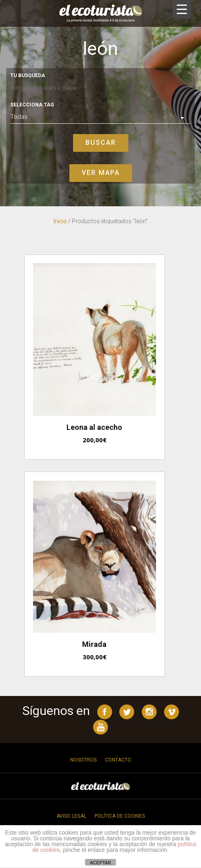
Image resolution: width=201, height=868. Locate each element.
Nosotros (83, 760)
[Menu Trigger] (182, 9)
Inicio (60, 221)
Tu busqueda (28, 75)
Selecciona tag (32, 105)
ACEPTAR (100, 863)
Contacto (118, 760)
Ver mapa (101, 173)
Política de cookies (120, 816)
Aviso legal (71, 816)
